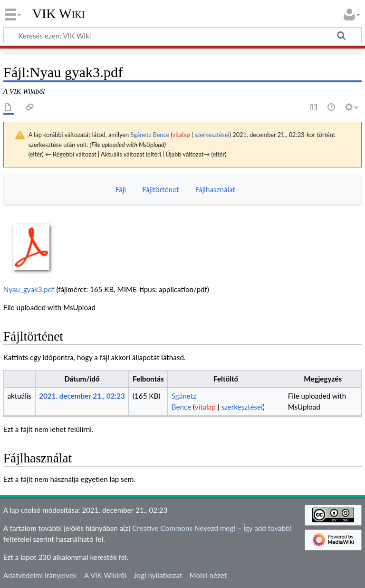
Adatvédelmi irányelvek (40, 575)
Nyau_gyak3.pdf (29, 289)
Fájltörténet (160, 189)
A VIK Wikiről (105, 575)
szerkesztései (212, 135)
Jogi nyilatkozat (158, 575)
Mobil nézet (208, 575)
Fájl (121, 189)
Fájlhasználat (215, 189)
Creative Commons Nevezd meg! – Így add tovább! (212, 528)
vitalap (181, 135)
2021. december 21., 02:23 (82, 396)
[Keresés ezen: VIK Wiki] (182, 35)
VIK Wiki (59, 14)
